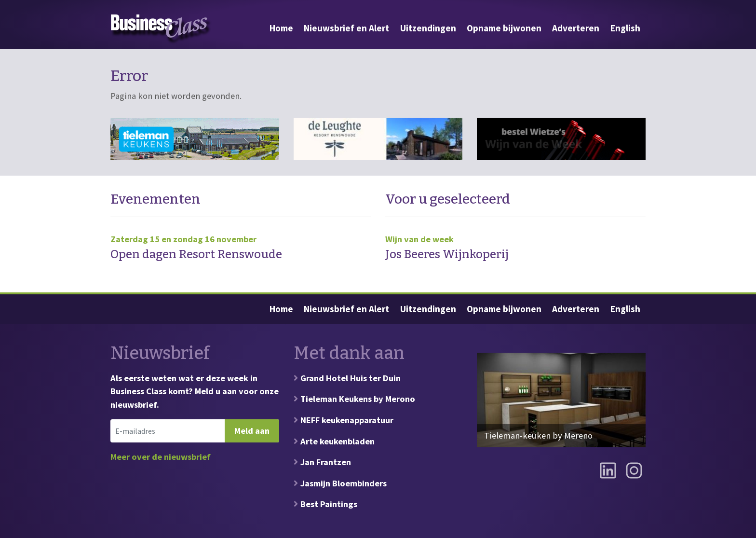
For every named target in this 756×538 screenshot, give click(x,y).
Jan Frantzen (326, 462)
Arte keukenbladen (337, 441)
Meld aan (252, 431)
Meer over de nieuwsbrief (161, 457)
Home (281, 28)
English (625, 28)
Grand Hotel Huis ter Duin (351, 378)
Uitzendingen (428, 28)
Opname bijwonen (504, 28)
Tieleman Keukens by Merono (358, 399)
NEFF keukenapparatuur (347, 420)
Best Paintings (329, 504)
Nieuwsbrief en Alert (346, 28)
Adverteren (576, 28)
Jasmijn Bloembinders (344, 483)
